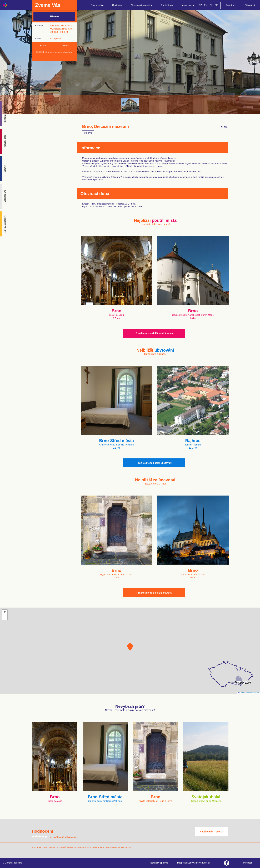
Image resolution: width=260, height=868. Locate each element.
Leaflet (241, 693)
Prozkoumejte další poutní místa (154, 333)
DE (216, 5)
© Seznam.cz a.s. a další (252, 693)
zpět (224, 127)
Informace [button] (188, 5)
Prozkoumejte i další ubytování (154, 463)
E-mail (43, 45)
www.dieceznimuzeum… (62, 29)
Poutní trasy (167, 5)
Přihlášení (250, 5)
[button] (130, 647)
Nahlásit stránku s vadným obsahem (54, 52)
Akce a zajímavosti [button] (142, 5)
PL (211, 5)
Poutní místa (97, 5)
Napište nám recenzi (211, 832)
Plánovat (54, 16)
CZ (200, 5)
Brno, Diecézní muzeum (106, 127)
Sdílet (66, 45)
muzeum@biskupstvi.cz (61, 26)
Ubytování (117, 5)
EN (206, 5)
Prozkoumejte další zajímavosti (154, 593)
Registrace (231, 5)
